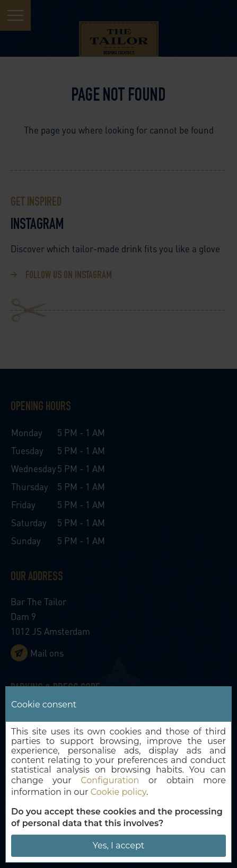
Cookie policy (118, 792)
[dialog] (118, 774)
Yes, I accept (118, 845)
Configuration (110, 780)
